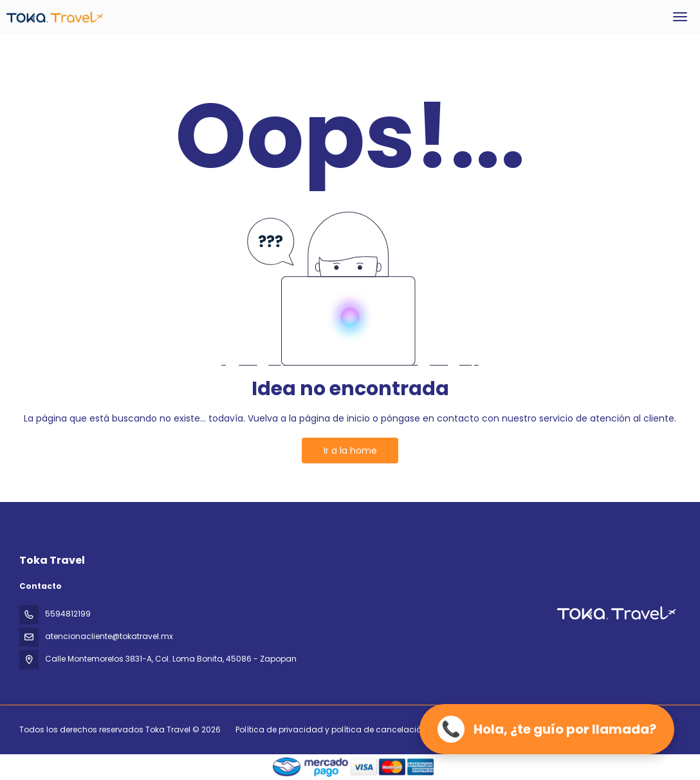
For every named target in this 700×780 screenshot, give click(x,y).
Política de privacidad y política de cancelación (331, 729)
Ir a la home (350, 450)
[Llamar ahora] (547, 729)
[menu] (680, 17)
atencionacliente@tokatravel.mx (109, 636)
